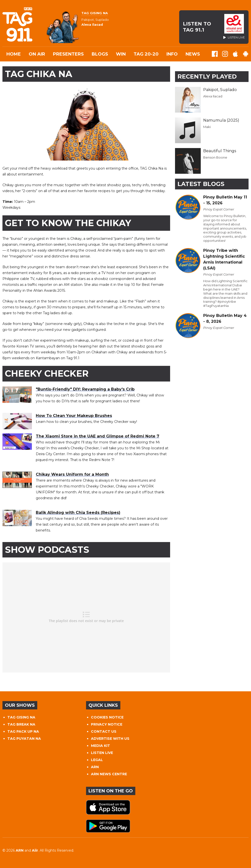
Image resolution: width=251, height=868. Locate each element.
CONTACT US (104, 731)
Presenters (68, 54)
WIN (121, 54)
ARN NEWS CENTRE (109, 774)
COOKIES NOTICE (107, 717)
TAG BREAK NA (21, 724)
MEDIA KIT (100, 746)
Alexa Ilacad (213, 96)
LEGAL (97, 760)
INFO (172, 54)
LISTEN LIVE (102, 753)
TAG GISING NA (21, 717)
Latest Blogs (201, 184)
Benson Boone (215, 157)
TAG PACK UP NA (23, 731)
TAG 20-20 (146, 54)
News (193, 54)
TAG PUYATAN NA (24, 739)
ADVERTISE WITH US (110, 739)
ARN (95, 767)
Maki (207, 127)
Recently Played (207, 76)
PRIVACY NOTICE (107, 724)
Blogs (100, 54)
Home (14, 54)
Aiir (35, 850)
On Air (37, 54)
